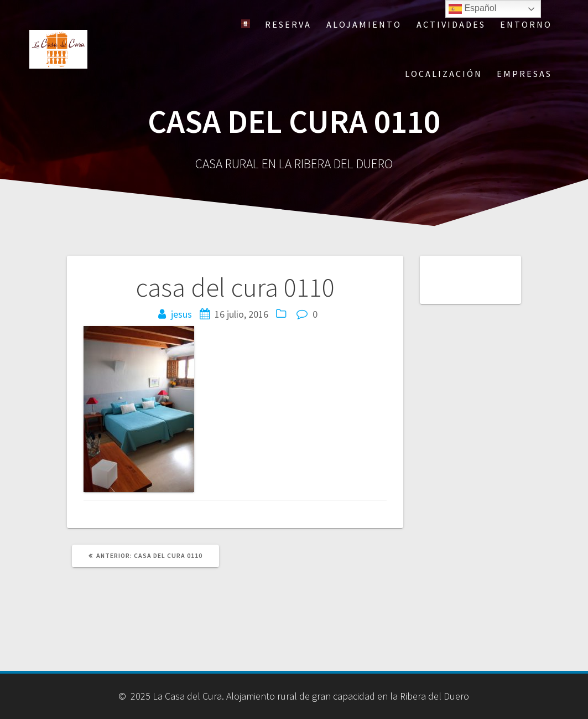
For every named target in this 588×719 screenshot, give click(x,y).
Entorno (526, 24)
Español (472, 9)
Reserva (288, 24)
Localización (444, 74)
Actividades (451, 24)
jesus (181, 314)
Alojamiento (364, 24)
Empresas (524, 74)
